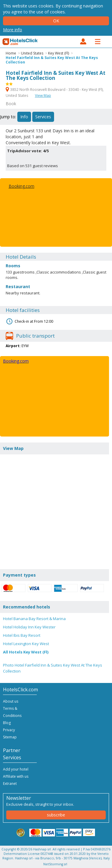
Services (43, 117)
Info (24, 117)
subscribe (56, 815)
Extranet (10, 784)
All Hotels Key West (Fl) (26, 652)
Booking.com (22, 186)
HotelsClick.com (20, 42)
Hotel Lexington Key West (26, 644)
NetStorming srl (55, 864)
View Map (43, 96)
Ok (56, 21)
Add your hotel (16, 769)
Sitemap (10, 737)
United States (32, 53)
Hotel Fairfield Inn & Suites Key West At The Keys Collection (52, 60)
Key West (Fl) (59, 53)
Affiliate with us (16, 776)
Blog (7, 723)
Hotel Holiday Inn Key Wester (29, 627)
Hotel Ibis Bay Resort (22, 635)
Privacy (9, 730)
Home (11, 53)
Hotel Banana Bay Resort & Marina (34, 619)
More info (13, 30)
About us (11, 701)
